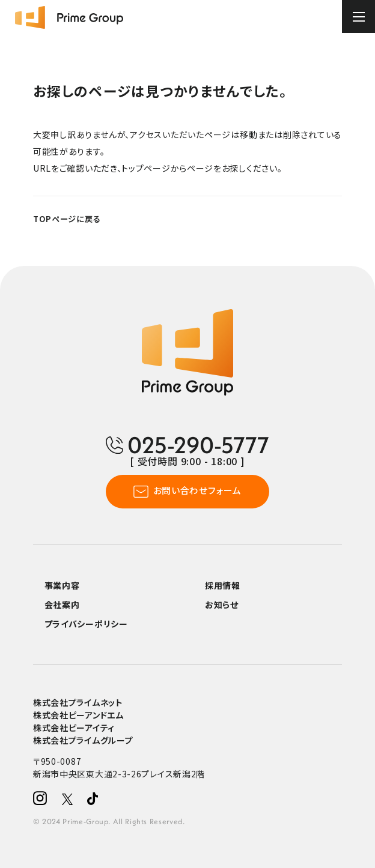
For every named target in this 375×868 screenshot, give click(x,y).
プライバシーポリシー (86, 624)
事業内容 (62, 585)
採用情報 (223, 585)
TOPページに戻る (67, 219)
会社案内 (62, 604)
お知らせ (222, 604)
